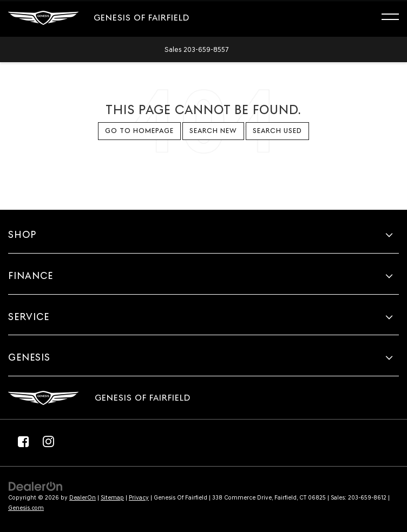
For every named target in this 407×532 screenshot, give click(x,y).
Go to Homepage (139, 131)
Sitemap (112, 498)
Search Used (277, 131)
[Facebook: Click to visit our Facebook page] (23, 441)
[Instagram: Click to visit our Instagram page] (48, 441)
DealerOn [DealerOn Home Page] (83, 498)
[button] (196, 49)
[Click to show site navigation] (395, 18)
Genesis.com (26, 508)
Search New (213, 131)
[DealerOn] (36, 486)
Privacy (139, 498)
